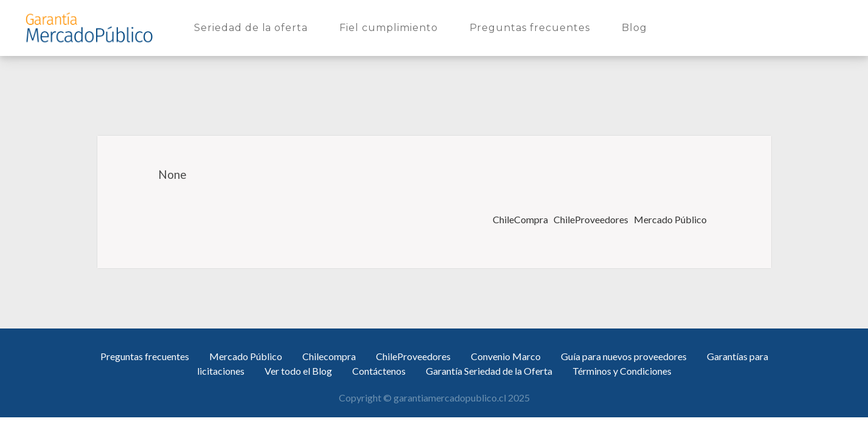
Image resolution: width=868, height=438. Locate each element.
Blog (637, 27)
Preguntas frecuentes (532, 27)
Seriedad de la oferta (253, 27)
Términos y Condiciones (622, 371)
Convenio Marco (506, 356)
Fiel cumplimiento (391, 27)
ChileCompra (521, 219)
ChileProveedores (592, 219)
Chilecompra (329, 356)
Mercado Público (671, 219)
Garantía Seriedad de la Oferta (489, 371)
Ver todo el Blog (298, 371)
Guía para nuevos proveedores (624, 356)
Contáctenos (379, 371)
